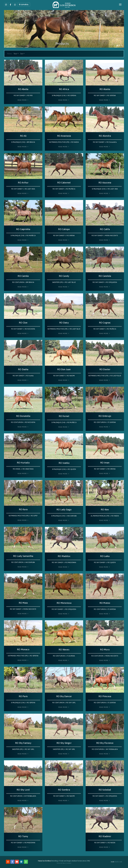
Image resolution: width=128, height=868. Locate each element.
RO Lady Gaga (64, 510)
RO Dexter (105, 369)
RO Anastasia (64, 136)
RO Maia (23, 603)
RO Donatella (23, 416)
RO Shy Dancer (64, 696)
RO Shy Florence (105, 743)
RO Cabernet (64, 183)
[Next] (120, 31)
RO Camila (23, 276)
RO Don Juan (64, 369)
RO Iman (105, 463)
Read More (23, 100)
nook (113, 862)
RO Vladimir (105, 836)
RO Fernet (64, 416)
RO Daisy (64, 323)
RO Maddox (64, 556)
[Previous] (8, 31)
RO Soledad (105, 790)
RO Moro (105, 650)
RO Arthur (23, 183)
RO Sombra (64, 790)
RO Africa (64, 89)
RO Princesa (105, 696)
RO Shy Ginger (64, 743)
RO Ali (23, 136)
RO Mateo (105, 603)
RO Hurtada (23, 463)
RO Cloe (23, 323)
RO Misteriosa (64, 603)
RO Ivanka (64, 463)
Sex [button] (22, 54)
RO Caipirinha (23, 229)
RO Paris (23, 696)
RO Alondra (105, 136)
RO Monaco (23, 649)
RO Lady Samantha (23, 556)
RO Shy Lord (23, 790)
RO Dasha (23, 369)
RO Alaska (105, 89)
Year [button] (15, 54)
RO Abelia (23, 89)
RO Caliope (64, 229)
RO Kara (23, 509)
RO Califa (105, 229)
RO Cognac (105, 323)
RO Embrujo (105, 416)
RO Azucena (105, 183)
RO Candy (64, 276)
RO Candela (105, 276)
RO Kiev (105, 510)
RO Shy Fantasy (23, 743)
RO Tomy (23, 836)
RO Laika (105, 556)
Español (24, 5)
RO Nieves (64, 650)
